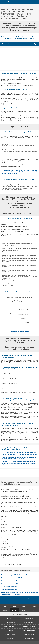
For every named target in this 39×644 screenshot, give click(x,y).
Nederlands (15, 610)
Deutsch (5, 606)
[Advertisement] (19, 59)
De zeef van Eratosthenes (9, 587)
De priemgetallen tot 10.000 (9, 584)
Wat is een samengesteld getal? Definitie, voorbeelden (18, 578)
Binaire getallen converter (29, 630)
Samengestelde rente (10, 635)
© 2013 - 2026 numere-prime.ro (19, 614)
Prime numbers (10, 618)
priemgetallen (6, 2)
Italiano (5, 610)
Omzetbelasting (10, 639)
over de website (10, 598)
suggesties (29, 598)
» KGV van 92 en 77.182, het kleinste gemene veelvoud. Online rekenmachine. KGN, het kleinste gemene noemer (19, 453)
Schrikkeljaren (10, 630)
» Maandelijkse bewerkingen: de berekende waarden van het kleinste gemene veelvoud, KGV (19, 458)
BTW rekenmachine (29, 635)
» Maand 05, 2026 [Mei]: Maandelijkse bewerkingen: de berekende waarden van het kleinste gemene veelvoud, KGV (19, 463)
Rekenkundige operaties (10, 626)
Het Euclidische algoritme (9, 590)
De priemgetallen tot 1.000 (9, 581)
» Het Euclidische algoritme (19, 331)
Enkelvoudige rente (29, 639)
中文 (34, 610)
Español (24, 606)
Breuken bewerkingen (10, 622)
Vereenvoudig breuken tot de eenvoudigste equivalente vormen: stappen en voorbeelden (19, 593)
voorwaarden (10, 602)
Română (24, 610)
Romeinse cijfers (29, 618)
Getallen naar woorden (29, 622)
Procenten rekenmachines (29, 626)
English (15, 606)
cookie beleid (29, 602)
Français (34, 606)
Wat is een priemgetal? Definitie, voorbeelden (15, 575)
